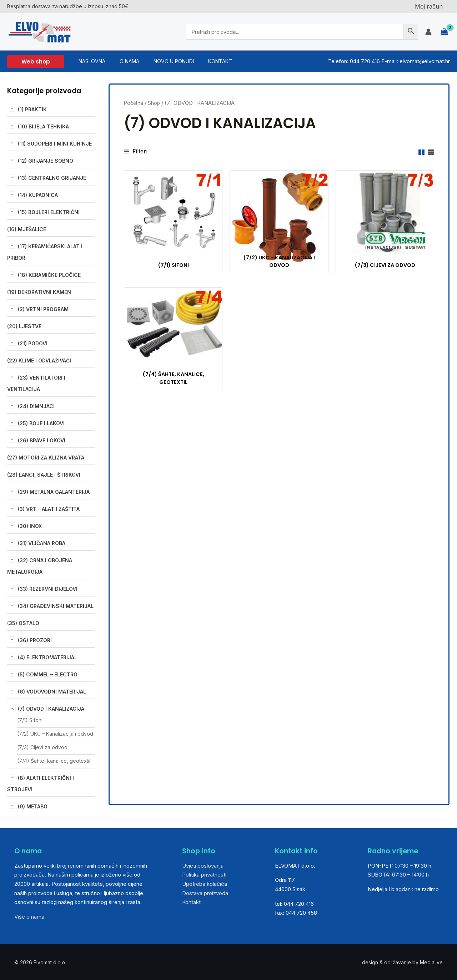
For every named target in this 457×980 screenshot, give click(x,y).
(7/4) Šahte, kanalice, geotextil (54, 761)
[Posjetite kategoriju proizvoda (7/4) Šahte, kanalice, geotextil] (173, 340)
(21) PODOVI (33, 343)
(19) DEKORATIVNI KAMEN (39, 292)
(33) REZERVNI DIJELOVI (48, 589)
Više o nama (29, 917)
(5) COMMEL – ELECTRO (48, 674)
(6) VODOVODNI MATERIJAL (52, 692)
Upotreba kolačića (205, 884)
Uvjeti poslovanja (203, 866)
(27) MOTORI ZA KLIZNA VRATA (46, 458)
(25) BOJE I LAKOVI (41, 423)
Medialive (431, 962)
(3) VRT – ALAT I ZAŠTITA (49, 509)
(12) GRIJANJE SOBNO (46, 161)
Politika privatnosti (204, 875)
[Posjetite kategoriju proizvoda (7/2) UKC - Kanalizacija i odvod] (279, 222)
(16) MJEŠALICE (27, 229)
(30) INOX (30, 526)
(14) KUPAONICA (38, 195)
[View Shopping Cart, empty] (444, 32)
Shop (155, 103)
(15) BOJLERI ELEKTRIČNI (49, 212)
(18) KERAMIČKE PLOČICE (49, 275)
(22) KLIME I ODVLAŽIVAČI (39, 360)
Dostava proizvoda (205, 893)
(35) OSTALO (23, 623)
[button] (36, 62)
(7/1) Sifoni (30, 720)
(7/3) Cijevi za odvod (42, 747)
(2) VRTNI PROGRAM (43, 309)
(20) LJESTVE (24, 326)
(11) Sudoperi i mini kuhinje (55, 144)
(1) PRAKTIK (32, 109)
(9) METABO (33, 806)
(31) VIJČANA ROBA (42, 543)
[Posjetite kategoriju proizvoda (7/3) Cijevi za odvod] (385, 222)
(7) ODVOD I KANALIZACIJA (51, 709)
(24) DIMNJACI (36, 406)
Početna (134, 103)
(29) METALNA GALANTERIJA (54, 492)
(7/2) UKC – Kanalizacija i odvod (55, 734)
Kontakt (191, 902)
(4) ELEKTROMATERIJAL (47, 657)
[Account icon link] (428, 32)
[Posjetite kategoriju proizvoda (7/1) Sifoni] (173, 222)
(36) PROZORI (35, 640)
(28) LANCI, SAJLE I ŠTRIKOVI (44, 475)
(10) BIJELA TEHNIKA (43, 126)
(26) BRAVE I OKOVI (42, 440)
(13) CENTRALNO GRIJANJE (52, 178)
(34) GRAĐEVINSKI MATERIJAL (56, 606)
